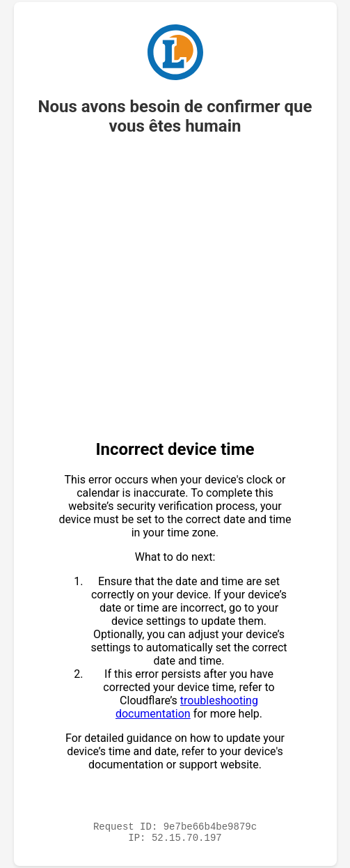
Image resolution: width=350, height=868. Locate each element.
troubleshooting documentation (187, 705)
